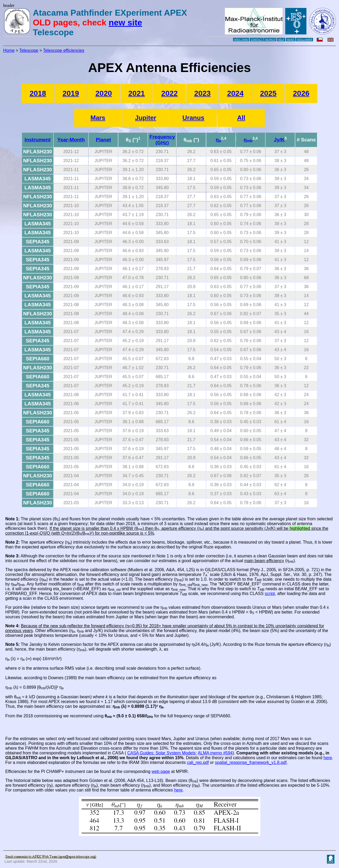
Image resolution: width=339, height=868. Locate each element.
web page (161, 771)
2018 (38, 93)
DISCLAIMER (304, 39)
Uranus (193, 118)
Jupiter (146, 118)
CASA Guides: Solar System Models (162, 753)
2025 (268, 93)
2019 (71, 93)
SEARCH (270, 39)
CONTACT (257, 39)
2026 (301, 93)
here (328, 758)
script (270, 594)
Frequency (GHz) (162, 140)
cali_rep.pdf (198, 762)
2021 (137, 93)
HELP (281, 39)
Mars (98, 118)
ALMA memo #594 (215, 753)
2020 (104, 93)
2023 (202, 93)
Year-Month (71, 140)
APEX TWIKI (241, 39)
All (241, 118)
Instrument (38, 140)
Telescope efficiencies (64, 50)
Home (9, 50)
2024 (235, 93)
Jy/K (279, 140)
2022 (169, 93)
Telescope (29, 50)
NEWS (291, 39)
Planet (103, 140)
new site (125, 23)
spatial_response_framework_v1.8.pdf (251, 762)
